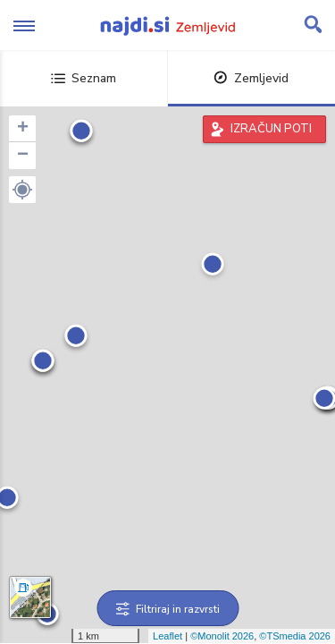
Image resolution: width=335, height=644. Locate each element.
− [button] (23, 156)
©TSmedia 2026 (295, 636)
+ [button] (23, 129)
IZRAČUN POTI (271, 129)
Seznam (84, 78)
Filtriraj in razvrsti (167, 609)
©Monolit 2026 (222, 636)
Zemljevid (251, 78)
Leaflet (167, 636)
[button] (22, 190)
